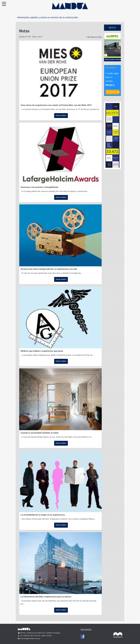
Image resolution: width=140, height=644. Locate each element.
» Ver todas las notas (94, 37)
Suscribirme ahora (113, 92)
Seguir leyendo (61, 115)
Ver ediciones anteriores (113, 60)
